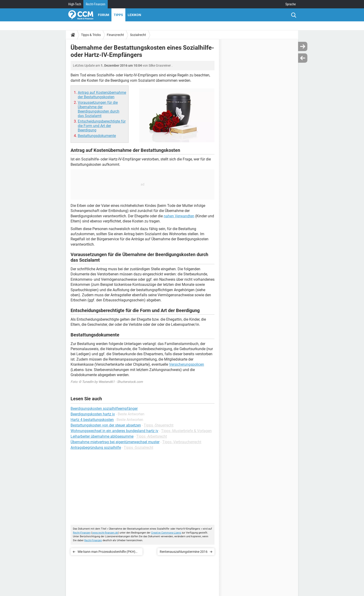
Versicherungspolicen (187, 364)
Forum (104, 15)
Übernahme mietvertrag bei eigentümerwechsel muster (115, 442)
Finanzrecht (115, 35)
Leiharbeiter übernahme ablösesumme (102, 436)
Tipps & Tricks (91, 35)
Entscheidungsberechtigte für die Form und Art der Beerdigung (102, 126)
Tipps (118, 15)
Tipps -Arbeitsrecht (152, 436)
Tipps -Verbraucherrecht (182, 442)
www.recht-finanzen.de (105, 533)
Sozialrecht (138, 35)
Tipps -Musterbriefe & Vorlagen (186, 431)
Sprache (291, 4)
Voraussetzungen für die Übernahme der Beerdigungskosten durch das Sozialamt (99, 109)
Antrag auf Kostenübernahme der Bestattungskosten (102, 95)
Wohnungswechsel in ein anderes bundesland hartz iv (114, 431)
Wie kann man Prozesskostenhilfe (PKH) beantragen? (106, 552)
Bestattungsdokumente (97, 136)
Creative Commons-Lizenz (166, 533)
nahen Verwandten (179, 216)
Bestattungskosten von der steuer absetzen (106, 425)
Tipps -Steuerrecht (159, 425)
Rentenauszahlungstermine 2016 (184, 552)
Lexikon (134, 15)
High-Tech (75, 4)
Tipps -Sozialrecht (138, 448)
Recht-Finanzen (95, 4)
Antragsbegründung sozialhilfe (96, 448)
